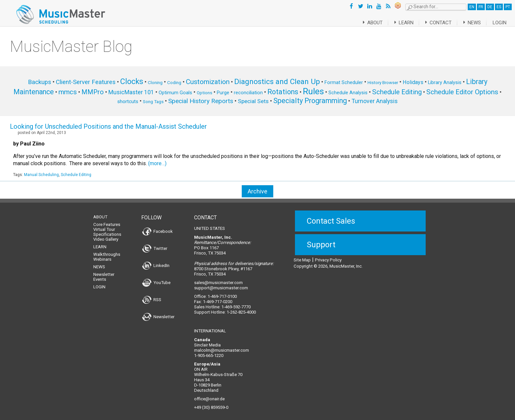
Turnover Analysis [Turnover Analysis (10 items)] (375, 101)
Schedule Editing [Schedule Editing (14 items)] (397, 92)
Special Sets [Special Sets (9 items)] (253, 101)
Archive (257, 191)
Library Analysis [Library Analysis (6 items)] (445, 82)
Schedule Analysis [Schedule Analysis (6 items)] (348, 93)
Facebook (157, 227)
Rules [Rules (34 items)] (313, 91)
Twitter (155, 244)
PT (508, 7)
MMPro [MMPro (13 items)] (93, 92)
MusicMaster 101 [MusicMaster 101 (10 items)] (131, 92)
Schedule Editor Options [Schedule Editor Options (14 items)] (462, 92)
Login (500, 23)
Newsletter (104, 270)
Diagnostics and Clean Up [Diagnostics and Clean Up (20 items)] (277, 82)
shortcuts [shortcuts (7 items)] (128, 101)
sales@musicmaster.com (218, 279)
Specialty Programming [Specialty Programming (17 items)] (310, 101)
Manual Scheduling (41, 175)
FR (481, 7)
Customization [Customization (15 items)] (208, 82)
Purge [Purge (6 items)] (223, 93)
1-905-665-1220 (209, 352)
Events (100, 275)
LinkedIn (156, 262)
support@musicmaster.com (221, 284)
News (471, 23)
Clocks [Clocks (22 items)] (132, 81)
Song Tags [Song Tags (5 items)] (153, 102)
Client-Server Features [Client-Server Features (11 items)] (86, 82)
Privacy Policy (328, 256)
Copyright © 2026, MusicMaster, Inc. (328, 262)
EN (472, 7)
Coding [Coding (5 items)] (174, 83)
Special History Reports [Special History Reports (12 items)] (201, 101)
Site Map (302, 256)
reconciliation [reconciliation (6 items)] (248, 93)
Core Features (107, 221)
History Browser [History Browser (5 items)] (383, 83)
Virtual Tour (104, 225)
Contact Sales (331, 217)
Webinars (102, 255)
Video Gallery (106, 235)
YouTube (156, 279)
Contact (435, 23)
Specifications (107, 230)
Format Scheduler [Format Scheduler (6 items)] (344, 82)
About (365, 23)
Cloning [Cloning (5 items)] (155, 83)
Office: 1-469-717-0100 (215, 292)
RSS (152, 296)
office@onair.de (209, 395)
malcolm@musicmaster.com (222, 346)
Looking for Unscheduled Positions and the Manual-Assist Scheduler (108, 126)
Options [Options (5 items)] (204, 93)
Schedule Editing (76, 175)
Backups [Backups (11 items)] (40, 82)
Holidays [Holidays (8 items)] (413, 82)
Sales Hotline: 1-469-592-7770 (222, 303)
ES (499, 7)
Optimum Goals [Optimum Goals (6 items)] (175, 93)
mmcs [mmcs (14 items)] (68, 92)
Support (321, 241)
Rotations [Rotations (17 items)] (283, 92)
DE (490, 7)
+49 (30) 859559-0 (211, 403)
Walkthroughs (107, 250)
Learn (398, 23)
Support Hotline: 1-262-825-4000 (225, 308)
